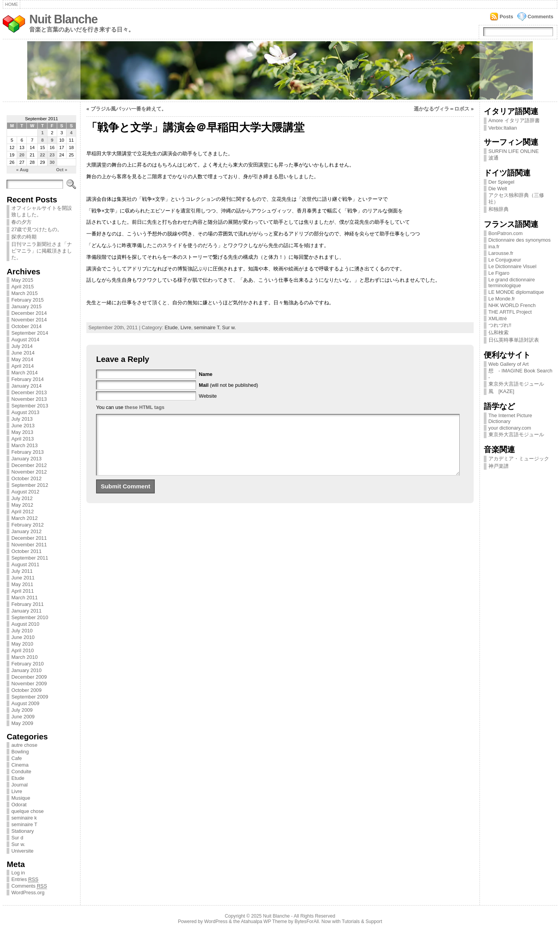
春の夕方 (21, 222)
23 (52, 155)
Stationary (23, 831)
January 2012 (26, 531)
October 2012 (26, 478)
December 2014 (29, 313)
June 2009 (23, 717)
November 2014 (29, 320)
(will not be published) (228, 385)
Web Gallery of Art (509, 364)
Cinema (20, 765)
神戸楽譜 (499, 466)
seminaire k (24, 818)
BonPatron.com (506, 233)
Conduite (21, 771)
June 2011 (23, 578)
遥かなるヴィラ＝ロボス (442, 109)
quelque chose (27, 811)
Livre (17, 791)
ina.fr (494, 247)
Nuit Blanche (63, 19)
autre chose (24, 745)
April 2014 (23, 366)
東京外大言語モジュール (516, 384)
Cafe (17, 758)
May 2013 (22, 432)
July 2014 (22, 346)
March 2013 (24, 445)
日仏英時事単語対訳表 (514, 340)
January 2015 (26, 306)
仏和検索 (499, 333)
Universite (22, 851)
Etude (18, 778)
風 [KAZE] (501, 391)
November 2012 (29, 472)
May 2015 (22, 280)
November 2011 (29, 545)
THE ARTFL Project (510, 312)
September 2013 (30, 406)
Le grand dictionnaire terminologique (512, 283)
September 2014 (30, 333)
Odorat (19, 805)
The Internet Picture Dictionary (510, 418)
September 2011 (30, 558)
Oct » (62, 170)
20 (22, 155)
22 (43, 155)
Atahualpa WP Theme (264, 921)
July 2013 (22, 419)
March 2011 (24, 598)
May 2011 (22, 584)
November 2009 (29, 684)
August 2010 (25, 624)
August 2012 (25, 492)
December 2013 (29, 392)
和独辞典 (499, 209)
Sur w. (18, 844)
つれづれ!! (500, 325)
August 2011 (25, 564)
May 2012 (22, 505)
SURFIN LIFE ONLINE (514, 151)
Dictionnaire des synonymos (520, 240)
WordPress (216, 921)
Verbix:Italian (503, 128)
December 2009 (29, 677)
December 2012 (29, 465)
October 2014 (26, 326)
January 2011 (26, 611)
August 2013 (25, 412)
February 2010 (27, 664)
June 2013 (23, 426)
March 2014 (24, 373)
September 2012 (30, 485)
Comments (541, 17)
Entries (25, 879)
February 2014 (27, 379)
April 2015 (23, 287)
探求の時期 (24, 237)
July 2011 (22, 571)
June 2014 (23, 353)
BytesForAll (307, 921)
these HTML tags (145, 407)
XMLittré (498, 319)
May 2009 (22, 723)
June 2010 (23, 637)
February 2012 (27, 525)
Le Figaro (499, 273)
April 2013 (23, 439)
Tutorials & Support (362, 921)
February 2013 (27, 452)
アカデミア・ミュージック (519, 459)
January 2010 (26, 670)
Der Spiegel (501, 182)
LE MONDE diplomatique (516, 292)
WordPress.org (28, 893)
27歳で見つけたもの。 (37, 229)
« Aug (23, 170)
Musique (21, 798)
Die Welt (498, 189)
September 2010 (30, 617)
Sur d (17, 838)
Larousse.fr (501, 253)
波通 (493, 158)
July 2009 (22, 710)
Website (208, 396)
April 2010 (23, 650)
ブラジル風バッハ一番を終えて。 (129, 109)
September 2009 (30, 697)
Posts (507, 17)
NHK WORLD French (512, 305)
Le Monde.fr (502, 299)
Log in (18, 873)
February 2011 (27, 604)
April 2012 (23, 512)
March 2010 (24, 657)
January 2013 (26, 459)
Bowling (20, 752)
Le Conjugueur (505, 260)
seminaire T (24, 824)
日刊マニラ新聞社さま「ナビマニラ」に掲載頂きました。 (42, 251)
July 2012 (22, 498)
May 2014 (22, 359)
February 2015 (27, 300)
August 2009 (25, 703)
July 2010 (22, 631)
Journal (19, 785)
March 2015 (24, 293)
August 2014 (25, 340)
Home (11, 4)
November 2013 (29, 399)
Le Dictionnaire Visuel (513, 266)
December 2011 (29, 538)
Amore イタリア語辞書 (514, 120)
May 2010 (22, 644)
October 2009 (26, 690)
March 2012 (24, 518)
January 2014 (26, 386)
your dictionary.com (510, 428)
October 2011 (26, 551)
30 (52, 162)
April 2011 (23, 591)
